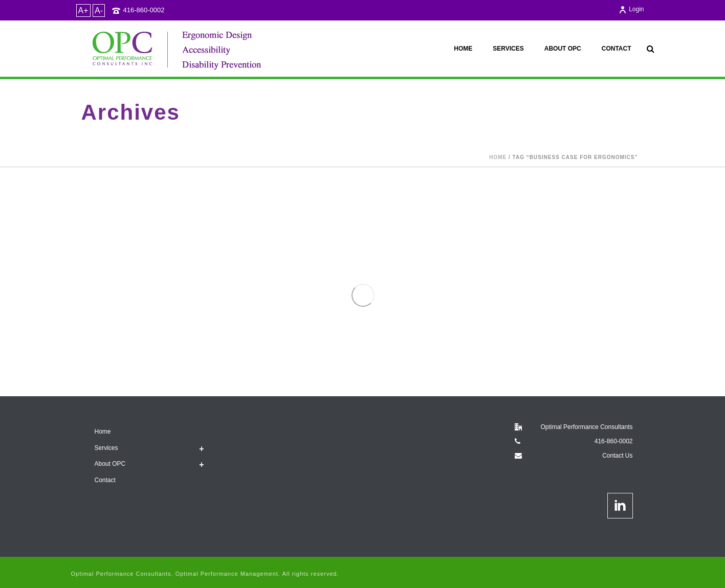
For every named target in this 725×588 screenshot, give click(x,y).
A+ (83, 10)
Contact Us (617, 456)
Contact (617, 49)
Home (463, 49)
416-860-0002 (144, 10)
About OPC (563, 49)
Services (508, 49)
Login (631, 9)
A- (99, 10)
